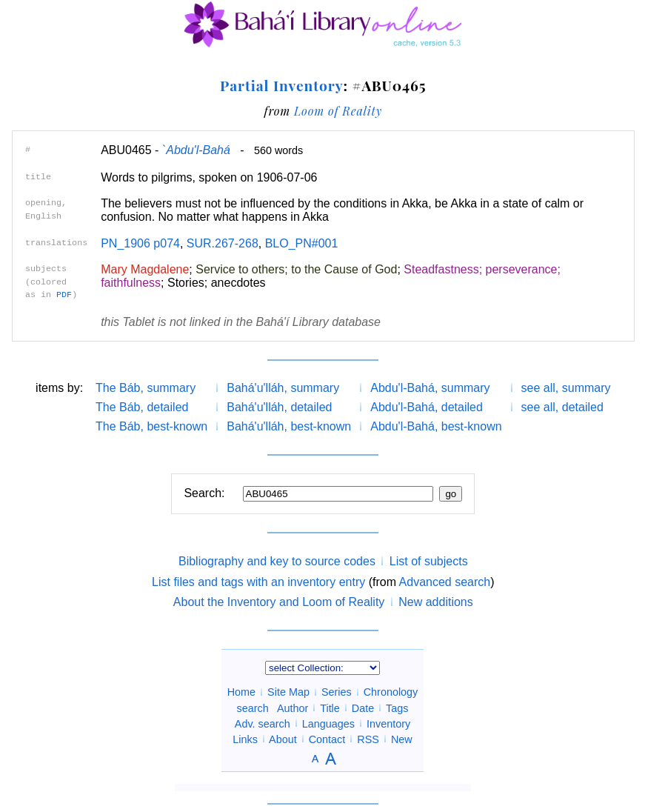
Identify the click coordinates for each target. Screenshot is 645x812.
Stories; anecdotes (217, 283)
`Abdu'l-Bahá (196, 150)
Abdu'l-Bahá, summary (430, 388)
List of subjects (429, 561)
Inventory (388, 723)
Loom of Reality (338, 111)
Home (241, 692)
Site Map (288, 692)
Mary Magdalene (145, 269)
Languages (328, 723)
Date (363, 708)
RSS (368, 739)
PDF (64, 295)
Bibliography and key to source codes (277, 561)
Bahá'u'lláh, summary (283, 388)
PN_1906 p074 (140, 243)
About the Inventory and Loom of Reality (279, 602)
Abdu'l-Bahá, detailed (427, 407)
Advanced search (445, 582)
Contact (327, 739)
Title (330, 708)
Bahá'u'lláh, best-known (289, 426)
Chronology (391, 692)
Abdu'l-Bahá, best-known (436, 426)
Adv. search (263, 723)
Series (337, 692)
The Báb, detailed (142, 407)
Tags (397, 708)
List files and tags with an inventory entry (258, 582)
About (283, 739)
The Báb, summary (146, 388)
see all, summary (566, 388)
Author (293, 708)
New (402, 739)
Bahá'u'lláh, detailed (279, 407)
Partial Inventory (281, 85)
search (253, 708)
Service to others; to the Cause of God (296, 269)
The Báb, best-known (151, 426)
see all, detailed (562, 407)
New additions (436, 602)
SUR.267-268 (223, 243)
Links (245, 739)
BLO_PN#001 (302, 243)
